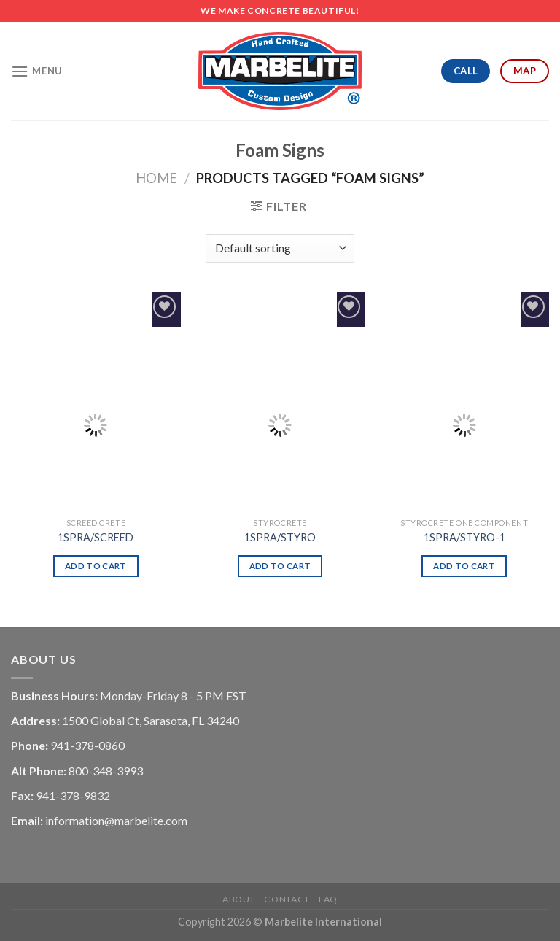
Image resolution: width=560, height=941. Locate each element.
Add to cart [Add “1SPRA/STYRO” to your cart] (280, 566)
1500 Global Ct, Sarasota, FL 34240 (151, 720)
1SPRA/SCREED (96, 537)
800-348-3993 (106, 771)
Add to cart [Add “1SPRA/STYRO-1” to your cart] (464, 566)
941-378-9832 (73, 795)
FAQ (328, 899)
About (239, 899)
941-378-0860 (87, 745)
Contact (287, 899)
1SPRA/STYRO (280, 537)
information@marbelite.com (116, 820)
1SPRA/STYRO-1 (464, 537)
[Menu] (36, 71)
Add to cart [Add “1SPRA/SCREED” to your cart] (96, 566)
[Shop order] (280, 248)
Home (156, 178)
